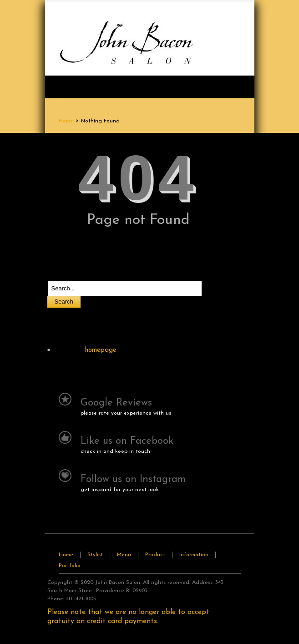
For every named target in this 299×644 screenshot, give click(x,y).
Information (194, 555)
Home (66, 121)
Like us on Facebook (127, 441)
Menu (124, 555)
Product (155, 555)
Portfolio (70, 566)
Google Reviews (116, 403)
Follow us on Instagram (133, 479)
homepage (101, 350)
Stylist (95, 555)
